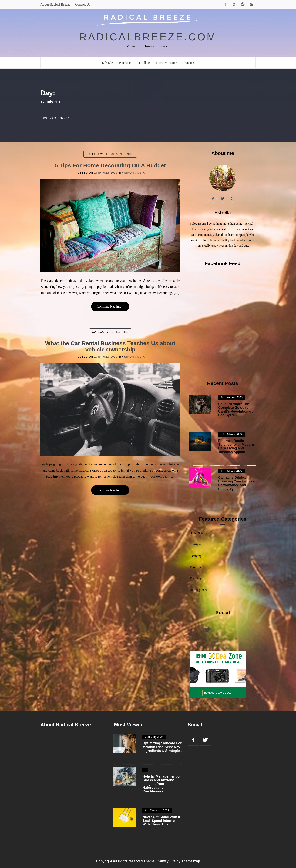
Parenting (125, 63)
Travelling (143, 63)
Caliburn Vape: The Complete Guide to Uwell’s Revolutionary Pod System (236, 410)
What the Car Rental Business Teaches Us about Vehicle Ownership (110, 346)
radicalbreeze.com (148, 37)
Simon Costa (135, 173)
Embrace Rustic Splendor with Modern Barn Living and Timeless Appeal (236, 446)
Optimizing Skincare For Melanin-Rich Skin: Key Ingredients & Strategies (162, 747)
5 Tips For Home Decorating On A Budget (110, 165)
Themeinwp (191, 861)
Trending (189, 63)
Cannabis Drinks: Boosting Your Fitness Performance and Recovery (236, 483)
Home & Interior (166, 63)
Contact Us (83, 5)
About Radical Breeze (55, 5)
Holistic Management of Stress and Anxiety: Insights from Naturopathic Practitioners (162, 784)
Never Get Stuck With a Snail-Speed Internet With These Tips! (161, 821)
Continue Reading (110, 306)
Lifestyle (107, 63)
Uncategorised (199, 590)
